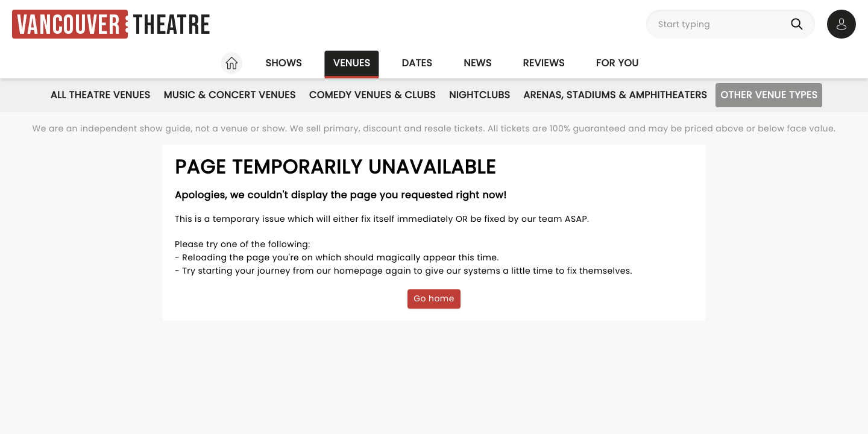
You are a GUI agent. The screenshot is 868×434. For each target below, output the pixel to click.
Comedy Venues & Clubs (373, 95)
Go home (434, 298)
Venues (352, 63)
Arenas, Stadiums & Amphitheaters (615, 95)
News (477, 63)
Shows (283, 63)
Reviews (544, 63)
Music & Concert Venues (229, 95)
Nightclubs (480, 95)
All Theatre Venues (101, 95)
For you (618, 63)
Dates (417, 63)
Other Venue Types (769, 95)
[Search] (799, 24)
